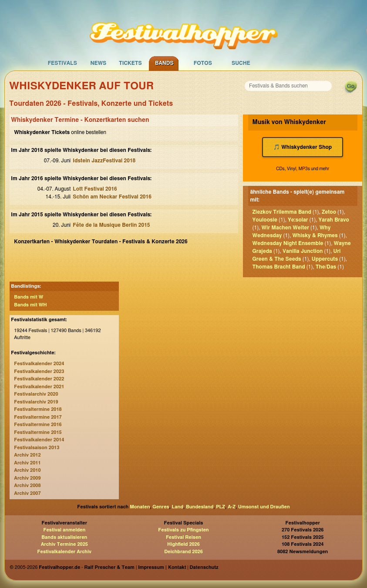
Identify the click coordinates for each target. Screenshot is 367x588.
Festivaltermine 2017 (38, 417)
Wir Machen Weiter (285, 228)
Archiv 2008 (27, 486)
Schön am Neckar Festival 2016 (112, 197)
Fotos (203, 63)
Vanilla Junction (303, 251)
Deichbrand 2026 (183, 552)
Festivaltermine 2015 (38, 432)
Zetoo (329, 212)
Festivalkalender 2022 (39, 379)
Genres (161, 507)
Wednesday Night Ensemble (288, 243)
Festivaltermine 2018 (38, 409)
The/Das (326, 267)
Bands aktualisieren (64, 537)
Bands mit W (29, 297)
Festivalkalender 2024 (39, 364)
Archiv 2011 (27, 463)
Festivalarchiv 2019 (36, 402)
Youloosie (265, 220)
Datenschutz (204, 567)
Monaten (140, 507)
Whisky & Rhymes (315, 235)
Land (178, 507)
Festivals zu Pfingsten (183, 530)
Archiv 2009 (27, 478)
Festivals (62, 63)
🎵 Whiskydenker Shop (303, 147)
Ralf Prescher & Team (109, 567)
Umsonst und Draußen (264, 507)
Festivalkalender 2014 (39, 440)
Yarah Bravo (334, 220)
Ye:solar (298, 220)
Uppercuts (325, 259)
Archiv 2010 (27, 470)
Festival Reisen (183, 537)
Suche (241, 63)
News (98, 63)
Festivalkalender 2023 (39, 371)
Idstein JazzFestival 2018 (104, 161)
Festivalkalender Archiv (64, 552)
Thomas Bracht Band (279, 267)
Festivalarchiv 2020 (36, 394)
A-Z (232, 507)
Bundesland (200, 507)
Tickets (130, 63)
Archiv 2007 (27, 493)
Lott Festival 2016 (95, 189)
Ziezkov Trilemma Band (282, 212)
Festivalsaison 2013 (37, 448)
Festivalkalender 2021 (39, 387)
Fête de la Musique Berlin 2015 (111, 225)
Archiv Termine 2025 (64, 544)
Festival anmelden (64, 530)
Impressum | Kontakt (162, 567)
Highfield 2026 (183, 544)
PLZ (221, 507)
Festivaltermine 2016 (38, 425)
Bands (164, 63)
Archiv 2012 (27, 455)
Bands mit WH (30, 305)
